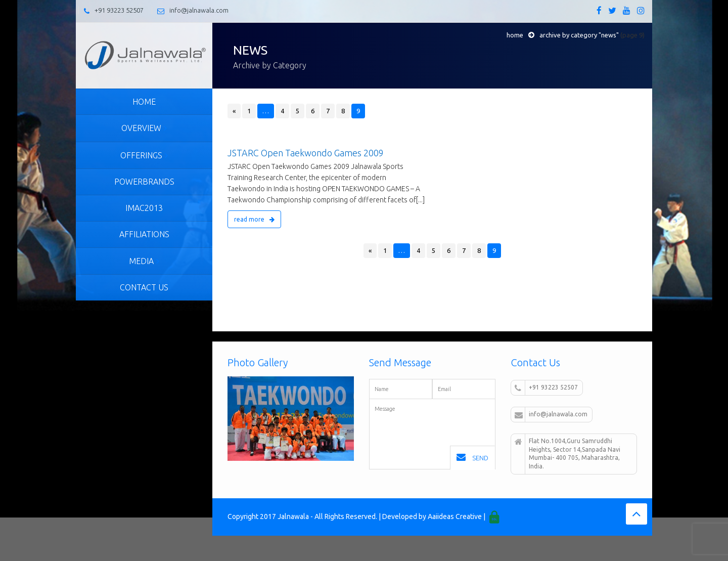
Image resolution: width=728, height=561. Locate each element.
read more (254, 219)
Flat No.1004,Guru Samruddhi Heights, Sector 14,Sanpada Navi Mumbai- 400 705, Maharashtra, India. (567, 454)
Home (515, 35)
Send (472, 457)
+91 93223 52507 (119, 10)
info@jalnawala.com (199, 10)
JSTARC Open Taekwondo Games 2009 (306, 153)
